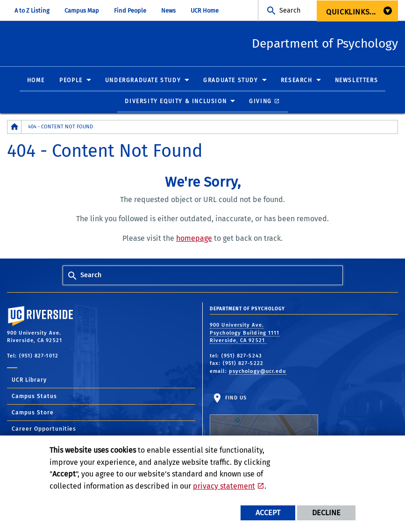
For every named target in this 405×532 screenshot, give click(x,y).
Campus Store (33, 413)
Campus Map (82, 10)
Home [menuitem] (36, 81)
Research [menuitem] (297, 81)
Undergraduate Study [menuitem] (143, 81)
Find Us (264, 424)
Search (290, 10)
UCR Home (205, 10)
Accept (268, 513)
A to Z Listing (32, 10)
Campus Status (34, 397)
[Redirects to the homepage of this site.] (14, 127)
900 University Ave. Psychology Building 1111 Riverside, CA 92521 (245, 333)
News (168, 10)
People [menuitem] (71, 81)
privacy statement (224, 486)
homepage (194, 239)
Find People (130, 10)
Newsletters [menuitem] (357, 81)
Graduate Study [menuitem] (231, 81)
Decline (326, 513)
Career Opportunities (44, 429)
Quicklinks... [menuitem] (351, 12)
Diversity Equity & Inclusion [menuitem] (176, 102)
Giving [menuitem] (260, 102)
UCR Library (29, 380)
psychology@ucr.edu (258, 372)
